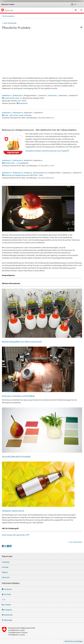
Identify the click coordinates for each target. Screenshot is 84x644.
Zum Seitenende (10, 23)
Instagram (8, 610)
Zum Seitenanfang (76, 542)
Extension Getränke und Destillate (18, 396)
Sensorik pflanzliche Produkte (16, 457)
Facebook (8, 589)
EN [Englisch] (82, 4)
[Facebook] (3, 546)
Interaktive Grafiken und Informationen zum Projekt (46, 151)
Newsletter (8, 615)
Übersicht (6, 577)
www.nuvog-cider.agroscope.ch (14, 535)
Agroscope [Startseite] (9, 10)
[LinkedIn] (10, 546)
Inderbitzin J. (7, 95)
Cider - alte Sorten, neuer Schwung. (17, 115)
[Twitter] (6, 546)
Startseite (6, 562)
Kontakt (5, 567)
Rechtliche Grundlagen (74, 641)
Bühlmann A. (18, 95)
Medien (5, 572)
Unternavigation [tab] (8, 16)
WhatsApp (8, 620)
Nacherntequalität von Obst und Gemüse (22, 342)
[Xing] (8, 546)
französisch (22, 103)
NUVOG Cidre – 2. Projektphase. (15, 163)
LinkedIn (8, 605)
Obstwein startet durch (13, 511)
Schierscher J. (53, 95)
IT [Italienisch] (79, 4)
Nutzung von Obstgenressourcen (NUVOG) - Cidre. (23, 175)
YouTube (8, 594)
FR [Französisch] (75, 4)
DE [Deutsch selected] (72, 4)
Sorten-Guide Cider (11, 98)
